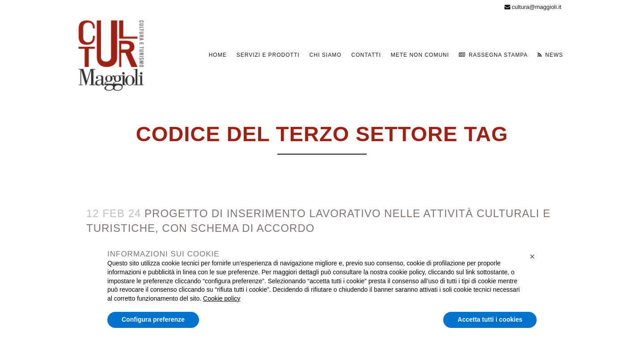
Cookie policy (222, 298)
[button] (532, 256)
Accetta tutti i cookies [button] (490, 319)
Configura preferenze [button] (153, 319)
